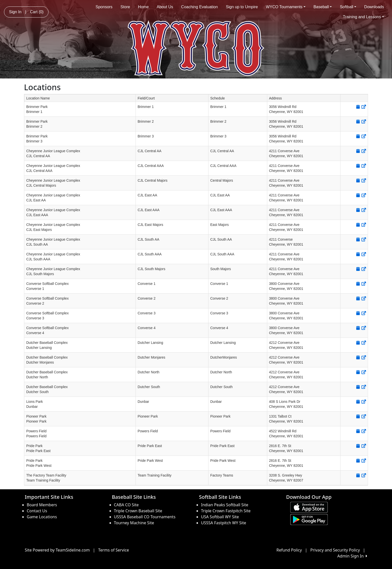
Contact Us (37, 511)
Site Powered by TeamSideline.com (57, 550)
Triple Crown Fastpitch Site (226, 511)
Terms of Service (114, 550)
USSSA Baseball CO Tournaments (145, 517)
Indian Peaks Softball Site (225, 505)
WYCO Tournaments (286, 7)
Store (125, 7)
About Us (165, 7)
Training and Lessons (363, 17)
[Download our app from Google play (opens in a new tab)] (309, 519)
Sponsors (104, 7)
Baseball (323, 7)
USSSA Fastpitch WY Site (223, 523)
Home (143, 7)
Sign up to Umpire (242, 7)
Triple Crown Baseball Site (138, 511)
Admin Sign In (352, 556)
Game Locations (42, 517)
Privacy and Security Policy (335, 550)
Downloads (374, 7)
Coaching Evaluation (200, 7)
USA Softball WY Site (220, 517)
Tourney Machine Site (134, 523)
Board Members (42, 505)
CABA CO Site (126, 505)
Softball (348, 7)
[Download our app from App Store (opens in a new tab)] (309, 507)
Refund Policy (289, 550)
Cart (37, 12)
